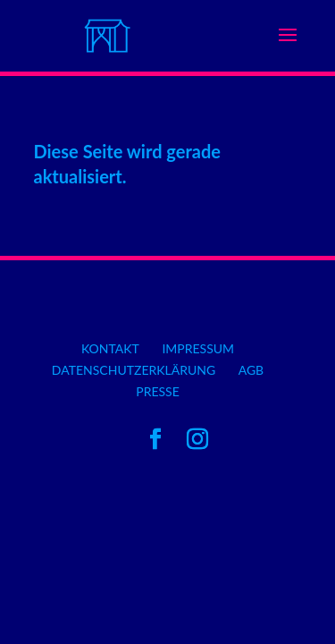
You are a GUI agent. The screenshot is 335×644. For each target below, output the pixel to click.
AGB (251, 370)
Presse (158, 391)
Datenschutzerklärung (134, 370)
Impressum (198, 348)
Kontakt (110, 348)
